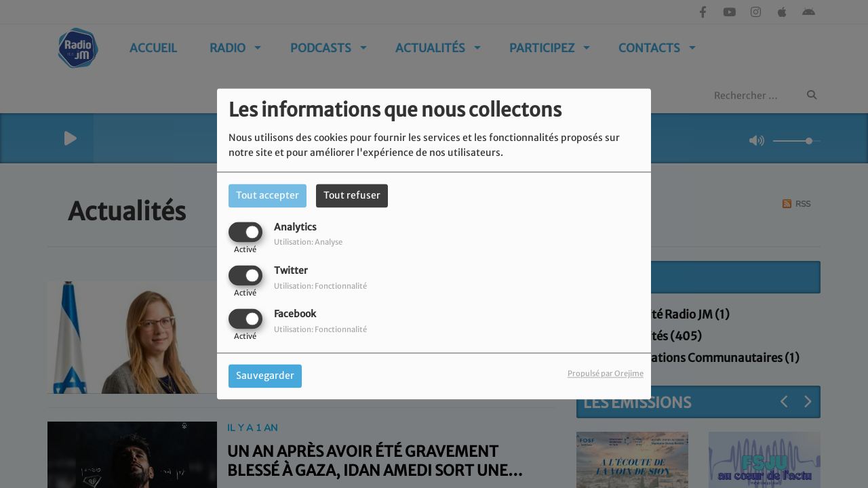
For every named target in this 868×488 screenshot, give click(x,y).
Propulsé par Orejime (606, 374)
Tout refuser (352, 195)
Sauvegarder (265, 376)
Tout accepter (268, 195)
